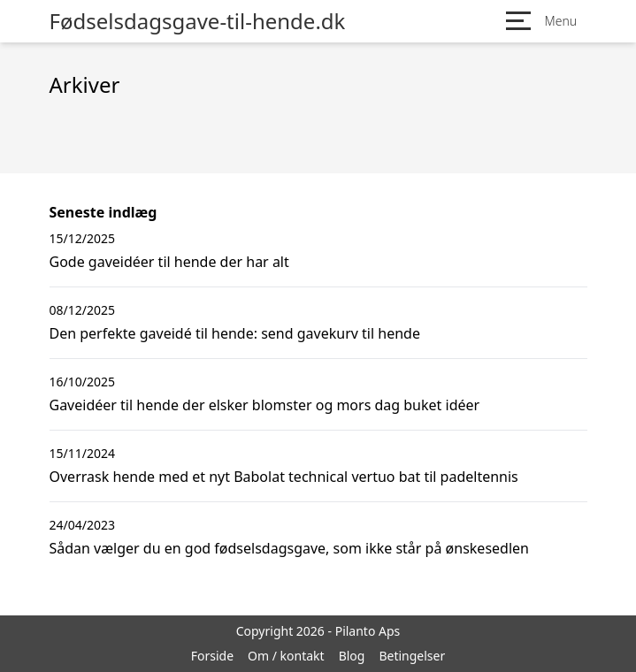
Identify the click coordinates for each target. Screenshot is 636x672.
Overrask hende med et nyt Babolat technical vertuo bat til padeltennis (284, 477)
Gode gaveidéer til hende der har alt (169, 262)
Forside (212, 656)
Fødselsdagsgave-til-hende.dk (198, 21)
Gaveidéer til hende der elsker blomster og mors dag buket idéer (265, 405)
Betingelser (412, 656)
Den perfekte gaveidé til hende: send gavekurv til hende (235, 333)
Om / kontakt (286, 656)
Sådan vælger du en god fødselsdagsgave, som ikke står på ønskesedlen (289, 548)
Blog (352, 656)
